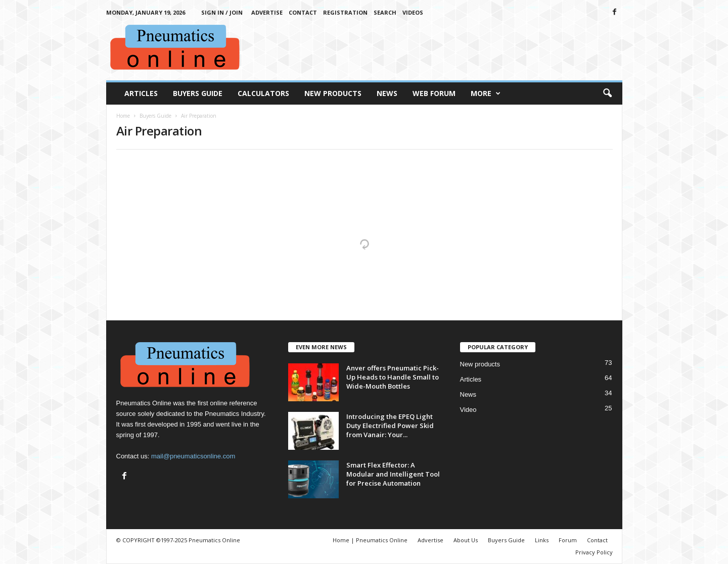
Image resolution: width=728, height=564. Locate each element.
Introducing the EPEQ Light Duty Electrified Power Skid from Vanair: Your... (390, 426)
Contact (303, 12)
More (486, 93)
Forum (568, 540)
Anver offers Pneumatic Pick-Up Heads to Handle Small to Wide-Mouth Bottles (393, 377)
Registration (345, 12)
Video (468, 410)
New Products (333, 93)
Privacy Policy (594, 552)
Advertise (267, 12)
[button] (607, 93)
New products (480, 364)
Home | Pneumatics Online (370, 540)
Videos (413, 12)
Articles (141, 93)
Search (385, 12)
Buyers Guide (198, 93)
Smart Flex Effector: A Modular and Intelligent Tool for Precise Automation (393, 474)
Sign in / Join (222, 12)
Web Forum (434, 93)
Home (123, 116)
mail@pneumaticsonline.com (193, 456)
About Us (466, 540)
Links (542, 540)
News (387, 93)
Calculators (263, 93)
